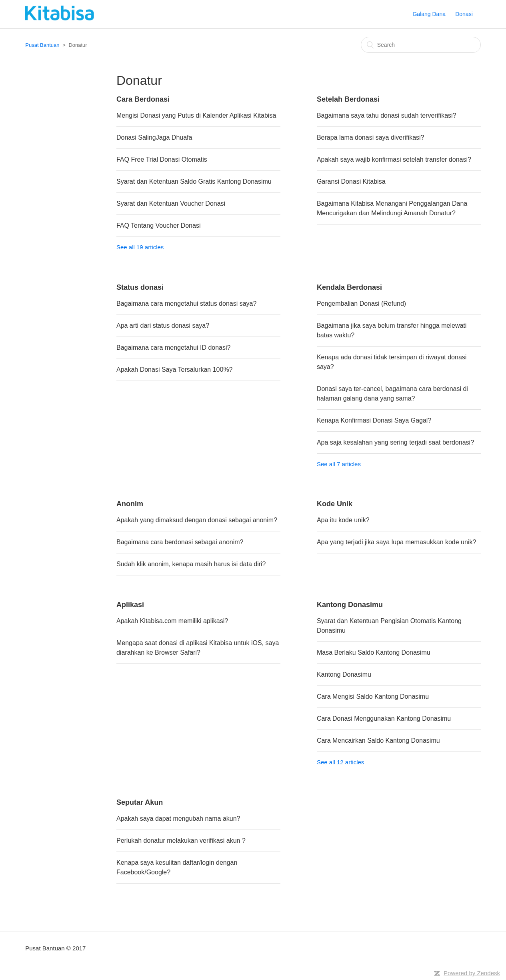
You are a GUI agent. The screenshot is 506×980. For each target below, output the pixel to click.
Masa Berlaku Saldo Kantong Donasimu (374, 652)
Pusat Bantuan (42, 45)
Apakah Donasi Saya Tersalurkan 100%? (175, 370)
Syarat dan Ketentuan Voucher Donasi (171, 203)
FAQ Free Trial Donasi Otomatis (162, 159)
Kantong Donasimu (344, 674)
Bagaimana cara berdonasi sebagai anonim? (180, 542)
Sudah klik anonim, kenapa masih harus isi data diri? (191, 564)
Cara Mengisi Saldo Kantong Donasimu (373, 696)
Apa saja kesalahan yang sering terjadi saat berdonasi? (395, 442)
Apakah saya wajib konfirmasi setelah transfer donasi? (394, 159)
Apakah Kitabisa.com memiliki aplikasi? (172, 621)
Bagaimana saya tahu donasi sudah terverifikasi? (387, 115)
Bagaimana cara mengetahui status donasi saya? (186, 304)
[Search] (421, 45)
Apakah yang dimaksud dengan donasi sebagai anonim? (197, 520)
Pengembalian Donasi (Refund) (361, 304)
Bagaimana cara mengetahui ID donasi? (174, 348)
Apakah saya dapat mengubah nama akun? (178, 819)
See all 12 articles (340, 762)
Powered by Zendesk (472, 973)
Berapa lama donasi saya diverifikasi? (371, 137)
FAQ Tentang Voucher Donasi (159, 225)
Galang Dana (429, 14)
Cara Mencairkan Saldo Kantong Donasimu (378, 741)
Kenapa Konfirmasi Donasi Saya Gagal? (374, 420)
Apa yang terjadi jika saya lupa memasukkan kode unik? (396, 542)
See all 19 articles (140, 247)
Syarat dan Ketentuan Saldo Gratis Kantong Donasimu (194, 181)
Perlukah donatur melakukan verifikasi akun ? (181, 841)
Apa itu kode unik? (343, 520)
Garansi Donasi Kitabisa (351, 181)
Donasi (464, 14)
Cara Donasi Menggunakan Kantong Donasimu (384, 718)
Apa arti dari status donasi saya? (163, 326)
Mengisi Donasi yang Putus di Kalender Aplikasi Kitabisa (196, 115)
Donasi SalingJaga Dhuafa (154, 137)
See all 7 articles (339, 464)
